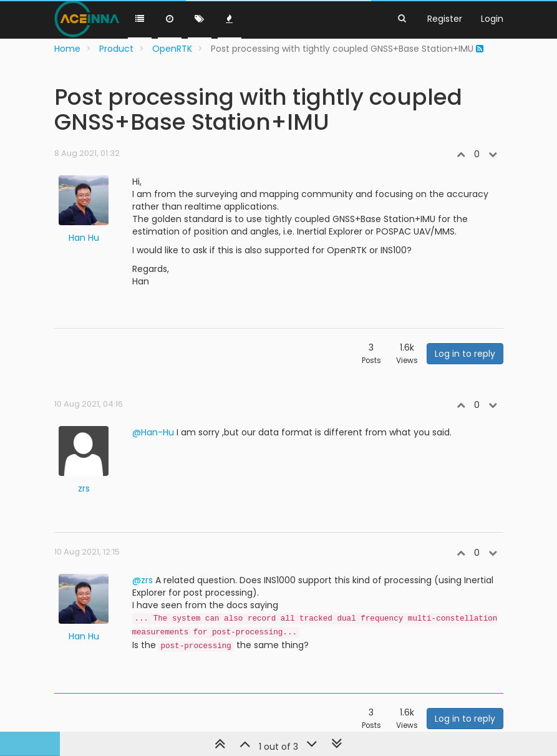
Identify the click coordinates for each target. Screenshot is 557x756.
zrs (84, 488)
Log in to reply (465, 354)
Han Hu (84, 238)
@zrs (143, 580)
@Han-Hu (153, 432)
